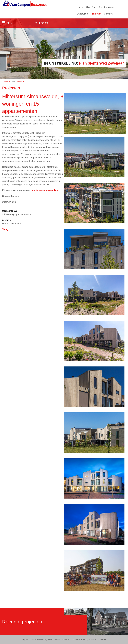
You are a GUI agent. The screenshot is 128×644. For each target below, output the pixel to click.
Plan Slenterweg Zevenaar (101, 63)
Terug (5, 229)
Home (13, 82)
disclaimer (76, 639)
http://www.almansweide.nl (45, 190)
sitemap (94, 639)
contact (103, 639)
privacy (85, 639)
